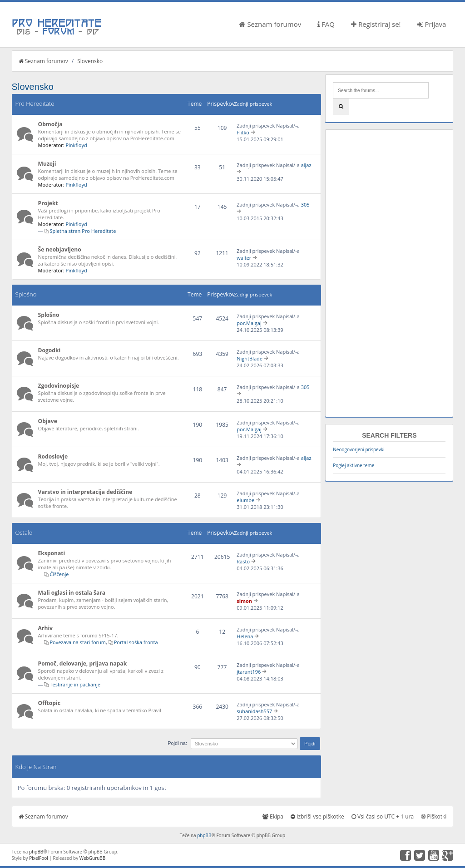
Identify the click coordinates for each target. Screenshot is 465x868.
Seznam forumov (270, 24)
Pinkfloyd (76, 145)
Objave (48, 421)
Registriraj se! (376, 24)
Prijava (432, 24)
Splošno (26, 294)
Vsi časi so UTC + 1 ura (383, 816)
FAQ (326, 24)
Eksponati (52, 553)
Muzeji (47, 164)
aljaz (306, 165)
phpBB (204, 835)
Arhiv (45, 628)
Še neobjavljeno (60, 249)
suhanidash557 (254, 711)
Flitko (243, 132)
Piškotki (434, 816)
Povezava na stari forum (78, 642)
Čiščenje (59, 574)
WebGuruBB (93, 858)
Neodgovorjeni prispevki (359, 449)
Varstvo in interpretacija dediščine (85, 492)
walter (244, 258)
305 (305, 205)
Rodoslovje (53, 456)
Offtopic (49, 703)
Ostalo (24, 533)
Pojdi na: (177, 743)
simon (244, 601)
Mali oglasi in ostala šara (72, 593)
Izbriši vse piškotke (317, 816)
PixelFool (39, 858)
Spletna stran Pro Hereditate (83, 231)
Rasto (243, 561)
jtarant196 (249, 672)
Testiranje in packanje (75, 684)
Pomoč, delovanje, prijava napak (83, 663)
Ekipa (273, 816)
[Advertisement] (389, 273)
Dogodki (49, 350)
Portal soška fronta (136, 642)
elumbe (245, 500)
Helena (245, 636)
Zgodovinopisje (59, 386)
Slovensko (90, 61)
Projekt (48, 203)
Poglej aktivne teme (354, 465)
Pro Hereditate (35, 104)
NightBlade (250, 358)
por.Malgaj (249, 323)
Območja (50, 124)
